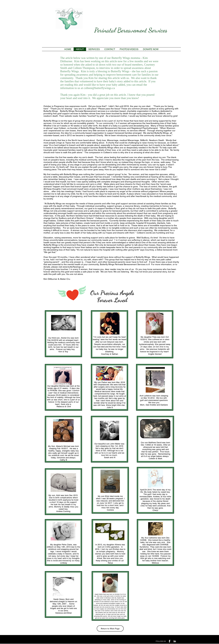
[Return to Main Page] (110, 628)
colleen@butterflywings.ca (99, 88)
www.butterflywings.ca (73, 267)
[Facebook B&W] (169, 641)
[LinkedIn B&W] (175, 641)
